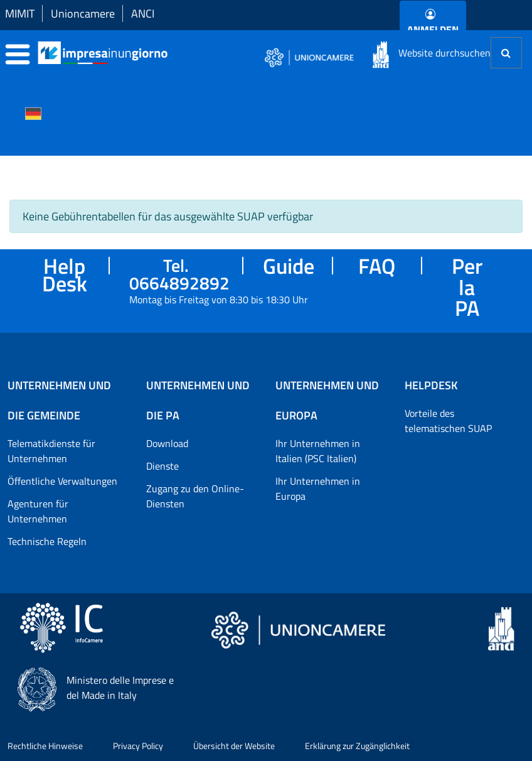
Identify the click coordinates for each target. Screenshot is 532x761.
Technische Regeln (47, 541)
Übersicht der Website (234, 746)
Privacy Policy (138, 746)
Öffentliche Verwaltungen (62, 481)
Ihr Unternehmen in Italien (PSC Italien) (318, 451)
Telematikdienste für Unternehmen (51, 451)
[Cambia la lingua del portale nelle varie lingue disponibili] (33, 112)
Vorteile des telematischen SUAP (448, 421)
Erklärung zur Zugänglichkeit (357, 746)
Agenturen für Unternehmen (38, 511)
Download (167, 443)
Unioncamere (83, 13)
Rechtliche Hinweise (45, 746)
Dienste (162, 466)
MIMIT (20, 13)
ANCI (143, 13)
